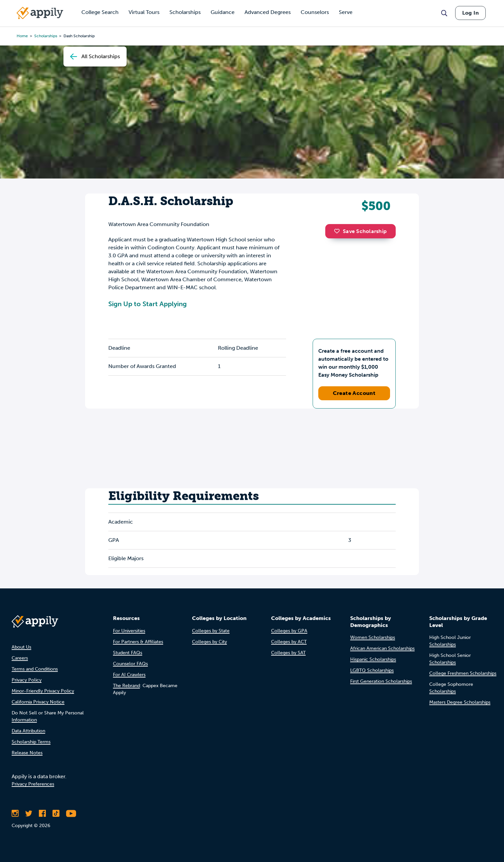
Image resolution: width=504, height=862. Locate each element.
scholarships (46, 36)
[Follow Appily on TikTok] (56, 813)
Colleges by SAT (288, 653)
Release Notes (27, 753)
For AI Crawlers (129, 675)
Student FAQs (128, 653)
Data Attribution (28, 731)
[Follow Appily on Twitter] (29, 813)
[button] (339, 231)
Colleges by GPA (289, 631)
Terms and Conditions (35, 669)
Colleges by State (211, 631)
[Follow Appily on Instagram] (15, 813)
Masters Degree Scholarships (460, 702)
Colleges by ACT (289, 642)
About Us (21, 647)
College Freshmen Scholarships (463, 673)
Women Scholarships (373, 637)
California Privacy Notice (38, 702)
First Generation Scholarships (381, 681)
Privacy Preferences (33, 784)
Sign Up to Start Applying (148, 304)
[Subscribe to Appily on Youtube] (71, 813)
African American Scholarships (382, 648)
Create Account (354, 393)
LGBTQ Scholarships (372, 670)
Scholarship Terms (31, 742)
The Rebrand (126, 686)
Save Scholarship (360, 231)
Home (22, 36)
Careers (20, 658)
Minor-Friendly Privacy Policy (43, 691)
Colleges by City (209, 642)
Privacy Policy (27, 680)
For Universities (129, 631)
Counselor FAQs (130, 664)
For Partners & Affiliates (138, 642)
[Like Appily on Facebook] (42, 813)
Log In (470, 13)
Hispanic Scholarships (373, 659)
